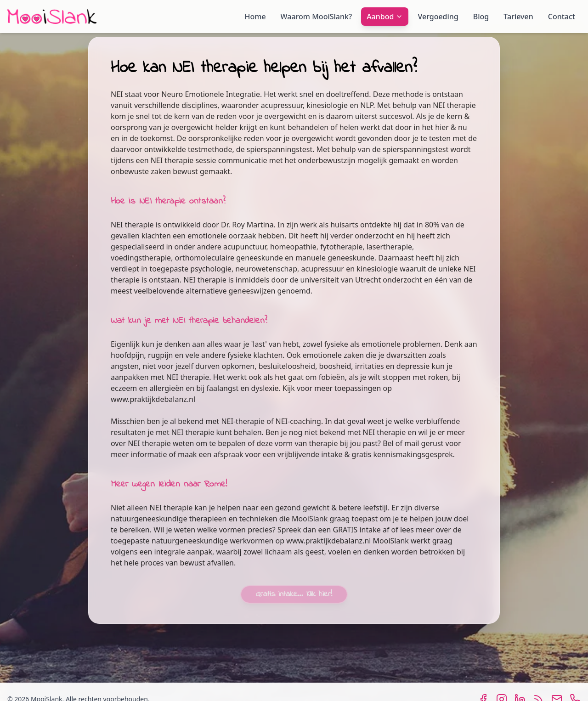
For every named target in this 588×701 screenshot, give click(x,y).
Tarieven (518, 17)
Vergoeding (438, 17)
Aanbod (385, 17)
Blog (481, 17)
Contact (562, 17)
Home (255, 17)
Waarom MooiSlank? (317, 17)
